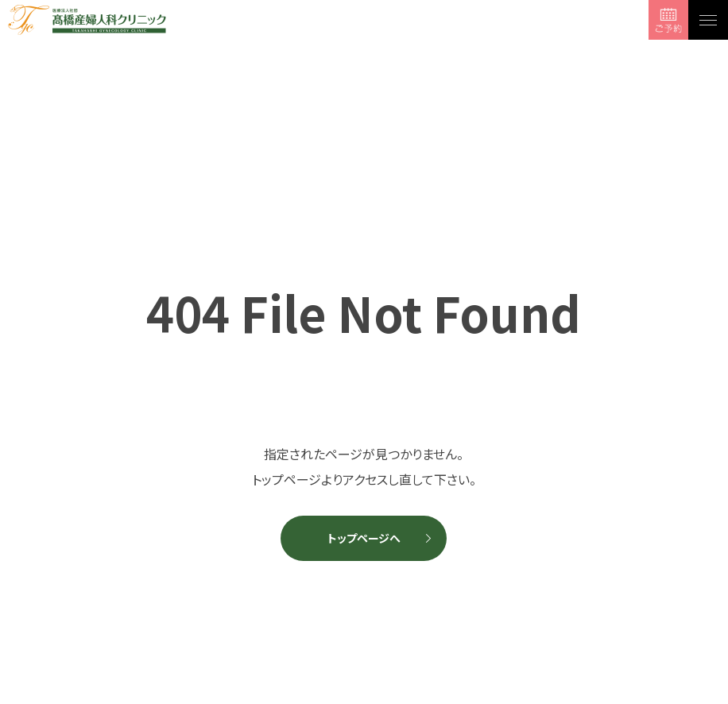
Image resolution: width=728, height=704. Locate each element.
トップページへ (364, 538)
